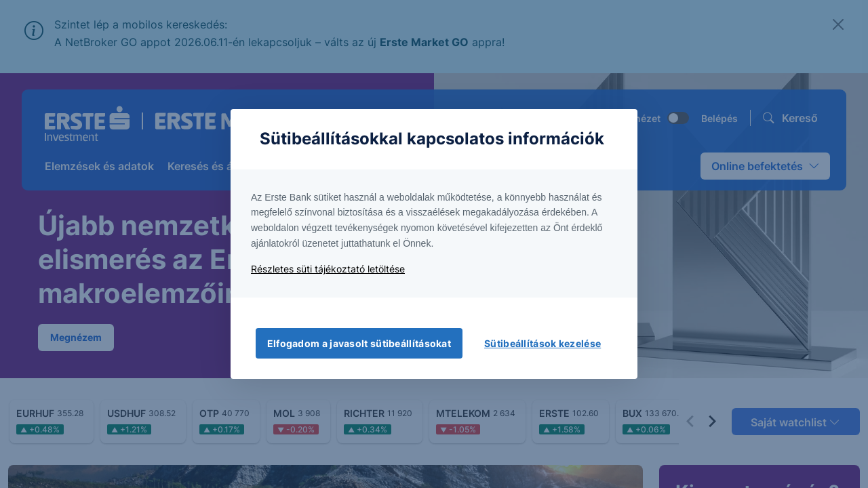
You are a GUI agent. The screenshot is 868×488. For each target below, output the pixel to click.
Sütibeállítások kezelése (542, 343)
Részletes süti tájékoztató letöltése (328, 269)
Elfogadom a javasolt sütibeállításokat (359, 343)
